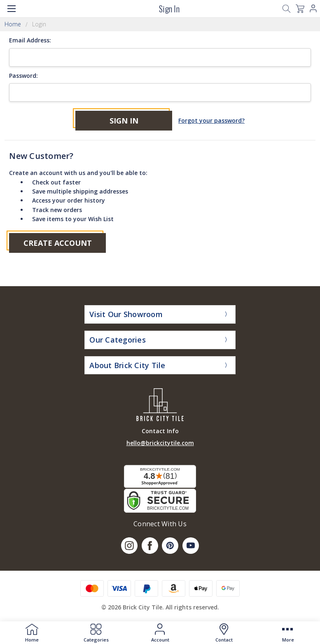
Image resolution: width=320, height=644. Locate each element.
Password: (23, 76)
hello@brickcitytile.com (160, 443)
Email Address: (30, 40)
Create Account (58, 243)
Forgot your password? (211, 120)
